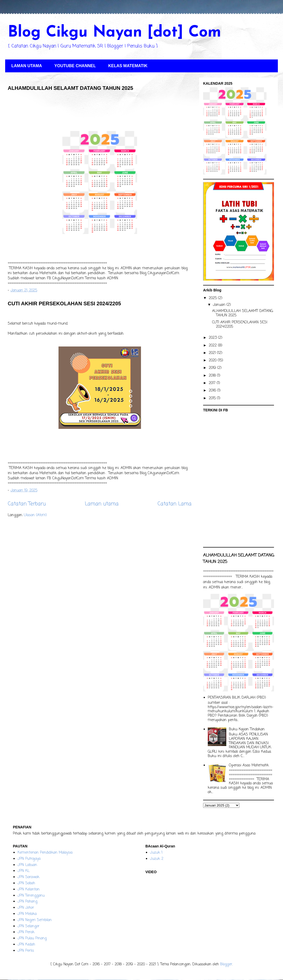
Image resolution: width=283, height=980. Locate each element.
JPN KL (24, 871)
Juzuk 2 (157, 859)
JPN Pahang (27, 902)
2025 (213, 298)
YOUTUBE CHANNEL (75, 66)
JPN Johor (26, 908)
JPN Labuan (27, 865)
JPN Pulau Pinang (32, 938)
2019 (213, 368)
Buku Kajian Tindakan (247, 729)
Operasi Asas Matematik (249, 765)
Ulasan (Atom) (35, 515)
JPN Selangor (28, 926)
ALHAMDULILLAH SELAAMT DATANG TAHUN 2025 (70, 88)
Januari (220, 305)
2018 (213, 376)
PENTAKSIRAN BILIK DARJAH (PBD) (237, 698)
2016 (213, 391)
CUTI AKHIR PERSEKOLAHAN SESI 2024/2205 (64, 303)
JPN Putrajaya (29, 859)
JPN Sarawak (28, 877)
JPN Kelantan (29, 890)
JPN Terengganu (31, 896)
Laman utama (102, 504)
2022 (213, 346)
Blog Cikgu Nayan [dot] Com (114, 33)
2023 (213, 338)
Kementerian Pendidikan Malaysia (45, 853)
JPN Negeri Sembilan (35, 920)
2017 (213, 383)
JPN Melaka (27, 914)
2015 (213, 398)
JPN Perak (26, 932)
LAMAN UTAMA (27, 66)
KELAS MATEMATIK (128, 66)
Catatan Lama (174, 504)
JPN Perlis (26, 951)
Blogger (226, 964)
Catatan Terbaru (27, 504)
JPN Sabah (26, 883)
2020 (213, 361)
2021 (213, 353)
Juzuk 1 (156, 853)
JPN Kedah (26, 945)
